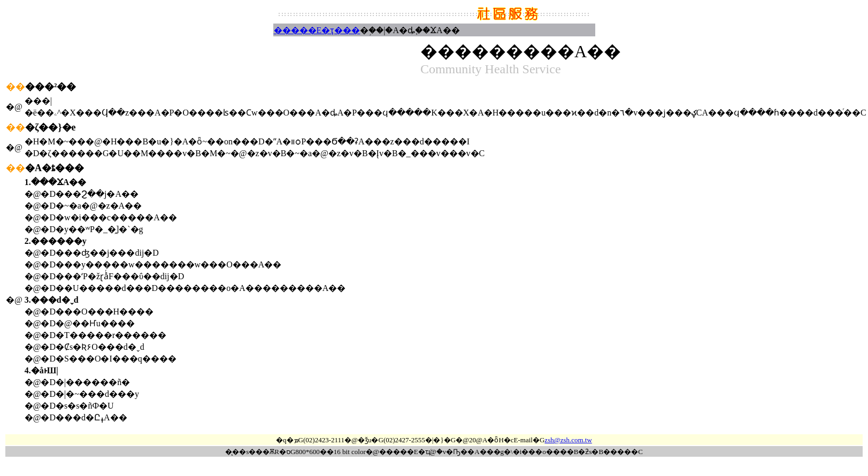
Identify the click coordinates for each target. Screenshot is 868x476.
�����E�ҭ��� (317, 30)
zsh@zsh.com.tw (568, 440)
